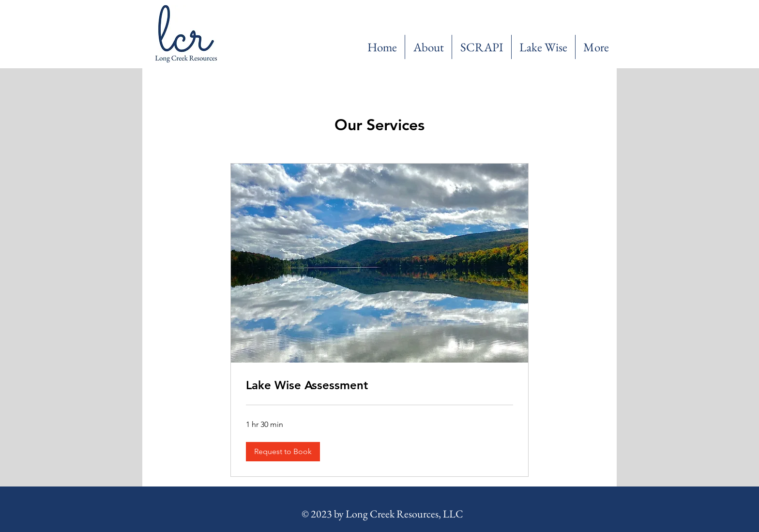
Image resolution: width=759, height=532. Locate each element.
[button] (283, 452)
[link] (379, 385)
